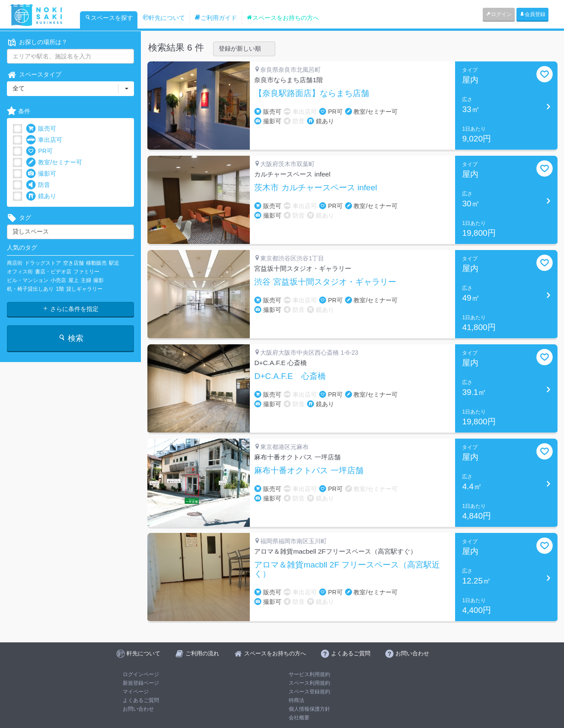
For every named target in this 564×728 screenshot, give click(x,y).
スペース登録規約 (309, 692)
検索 (71, 338)
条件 (19, 111)
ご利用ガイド (216, 18)
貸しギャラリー (84, 289)
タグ (19, 218)
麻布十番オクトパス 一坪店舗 (309, 471)
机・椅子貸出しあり (30, 289)
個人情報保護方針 (309, 709)
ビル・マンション (28, 280)
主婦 (86, 280)
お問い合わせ (138, 709)
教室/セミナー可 (54, 162)
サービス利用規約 (309, 674)
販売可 (41, 129)
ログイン (499, 14)
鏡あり (41, 196)
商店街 (15, 263)
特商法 (296, 700)
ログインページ (141, 674)
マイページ (136, 692)
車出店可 (44, 140)
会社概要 (299, 718)
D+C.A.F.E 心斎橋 (290, 376)
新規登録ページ (141, 683)
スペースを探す (109, 18)
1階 (60, 289)
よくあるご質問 (141, 700)
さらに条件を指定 (70, 309)
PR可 (39, 151)
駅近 (114, 263)
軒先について (164, 18)
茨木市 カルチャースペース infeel (315, 188)
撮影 (99, 280)
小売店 (58, 280)
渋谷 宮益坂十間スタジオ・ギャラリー (325, 282)
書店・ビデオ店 (53, 272)
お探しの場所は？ (37, 42)
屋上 (73, 280)
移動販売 (96, 263)
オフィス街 (20, 272)
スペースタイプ (34, 75)
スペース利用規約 (309, 683)
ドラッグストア (43, 263)
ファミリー (86, 272)
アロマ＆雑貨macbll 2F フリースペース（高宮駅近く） (347, 569)
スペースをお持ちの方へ (283, 18)
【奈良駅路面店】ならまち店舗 (312, 93)
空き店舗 (73, 263)
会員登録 (532, 14)
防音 (38, 185)
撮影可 (41, 174)
